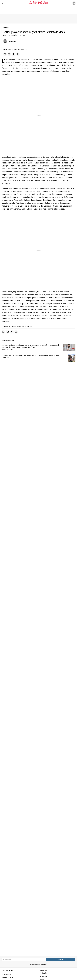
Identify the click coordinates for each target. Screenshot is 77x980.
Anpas (14, 326)
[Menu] (3, 3)
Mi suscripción (7, 974)
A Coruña (44, 973)
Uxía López (12, 41)
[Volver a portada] (38, 3)
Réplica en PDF (7, 977)
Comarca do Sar (27, 326)
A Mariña (43, 976)
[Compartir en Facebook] (14, 54)
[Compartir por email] (9, 54)
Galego (43, 964)
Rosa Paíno (5, 358)
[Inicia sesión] (73, 3)
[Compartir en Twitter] (18, 54)
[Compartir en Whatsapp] (5, 54)
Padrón (19, 326)
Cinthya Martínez (7, 350)
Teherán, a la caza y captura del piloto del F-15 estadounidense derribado (30, 355)
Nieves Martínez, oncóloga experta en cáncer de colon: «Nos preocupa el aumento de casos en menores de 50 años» (30, 346)
